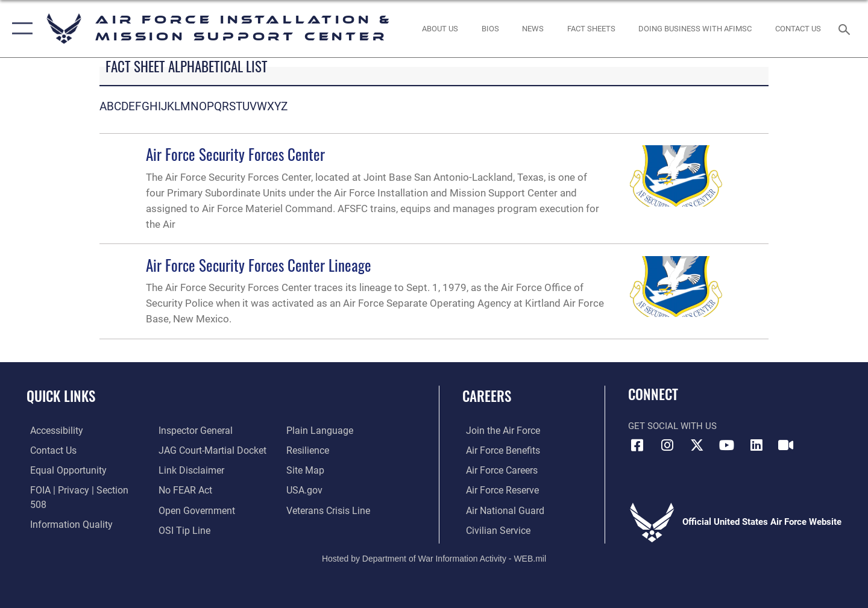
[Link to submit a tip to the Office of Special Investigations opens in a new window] (181, 509)
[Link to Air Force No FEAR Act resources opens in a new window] (184, 470)
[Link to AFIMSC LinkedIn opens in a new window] (756, 445)
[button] (20, 29)
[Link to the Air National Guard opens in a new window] (499, 509)
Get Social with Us (672, 426)
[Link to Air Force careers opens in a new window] (498, 470)
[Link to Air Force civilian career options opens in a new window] (493, 529)
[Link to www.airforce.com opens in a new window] (498, 430)
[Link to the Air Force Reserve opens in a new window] (498, 490)
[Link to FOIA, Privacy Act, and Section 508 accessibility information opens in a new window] (82, 490)
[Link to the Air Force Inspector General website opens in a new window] (62, 529)
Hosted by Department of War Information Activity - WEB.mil (434, 557)
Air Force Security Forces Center (235, 154)
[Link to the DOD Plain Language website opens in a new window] (188, 529)
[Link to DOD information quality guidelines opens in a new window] (65, 509)
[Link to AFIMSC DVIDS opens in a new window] (786, 445)
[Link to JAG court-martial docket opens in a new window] (209, 430)
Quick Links (61, 396)
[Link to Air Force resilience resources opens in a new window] (308, 430)
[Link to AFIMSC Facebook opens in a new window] (637, 445)
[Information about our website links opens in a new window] (189, 450)
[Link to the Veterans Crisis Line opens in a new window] (328, 490)
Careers (487, 396)
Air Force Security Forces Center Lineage (259, 265)
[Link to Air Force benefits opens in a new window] (498, 450)
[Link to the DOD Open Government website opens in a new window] (193, 490)
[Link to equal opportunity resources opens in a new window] (62, 470)
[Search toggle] (846, 28)
